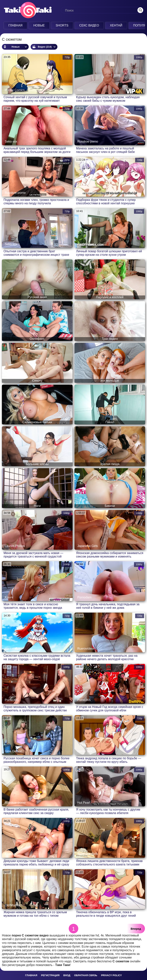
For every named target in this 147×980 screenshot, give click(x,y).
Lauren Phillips (15, 546)
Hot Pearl (84, 803)
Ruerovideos (86, 649)
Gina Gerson (13, 751)
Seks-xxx (11, 141)
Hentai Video (13, 649)
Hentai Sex (85, 751)
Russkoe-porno (88, 141)
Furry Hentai (86, 193)
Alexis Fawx (85, 244)
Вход (67, 975)
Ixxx (80, 90)
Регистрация (50, 975)
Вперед (136, 929)
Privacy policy (111, 975)
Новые (39, 25)
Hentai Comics (15, 90)
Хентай (116, 25)
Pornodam (84, 597)
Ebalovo (10, 854)
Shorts (62, 25)
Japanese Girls (88, 546)
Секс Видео (89, 25)
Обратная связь (86, 975)
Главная (15, 25)
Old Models (13, 905)
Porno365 (11, 700)
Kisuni (9, 597)
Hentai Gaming (88, 905)
